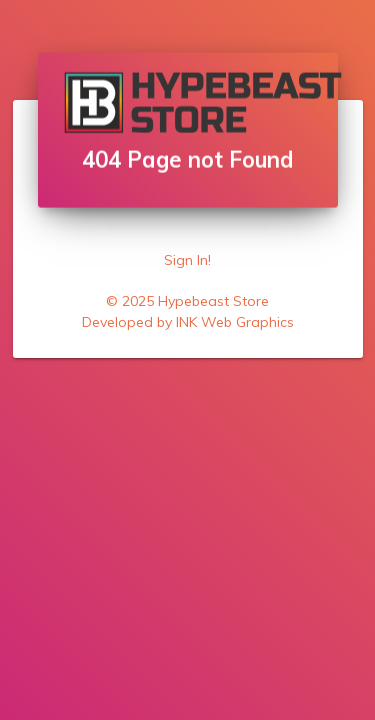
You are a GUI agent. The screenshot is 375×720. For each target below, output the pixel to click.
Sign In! (187, 260)
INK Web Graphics (235, 322)
